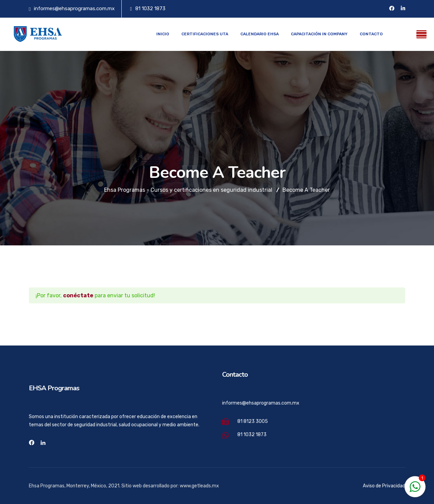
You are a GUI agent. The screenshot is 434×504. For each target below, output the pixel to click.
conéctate (78, 295)
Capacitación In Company (319, 34)
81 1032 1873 (150, 8)
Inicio (163, 34)
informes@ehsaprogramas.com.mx (74, 8)
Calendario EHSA (260, 34)
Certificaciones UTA (205, 34)
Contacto (371, 34)
